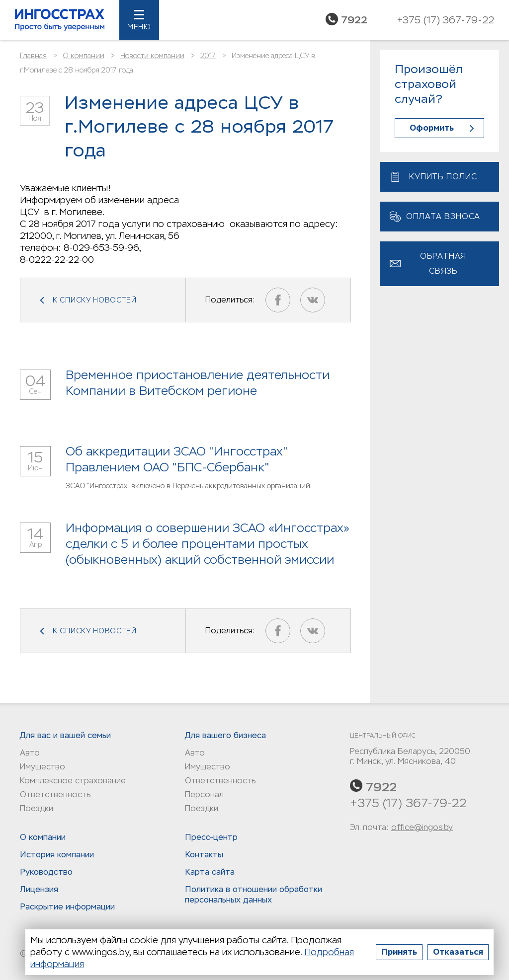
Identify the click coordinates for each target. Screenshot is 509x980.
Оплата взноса (443, 216)
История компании (57, 855)
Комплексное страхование (73, 781)
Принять (399, 952)
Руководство (46, 872)
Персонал (204, 794)
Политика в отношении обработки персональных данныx (254, 895)
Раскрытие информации (67, 907)
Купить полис (443, 177)
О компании (84, 56)
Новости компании (152, 56)
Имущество (42, 767)
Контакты (204, 855)
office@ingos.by (422, 827)
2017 (208, 56)
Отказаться (458, 952)
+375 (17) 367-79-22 (408, 803)
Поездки (37, 808)
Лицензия (39, 889)
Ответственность (55, 794)
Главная (33, 56)
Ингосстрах (60, 20)
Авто (30, 753)
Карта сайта (210, 872)
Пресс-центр (211, 837)
